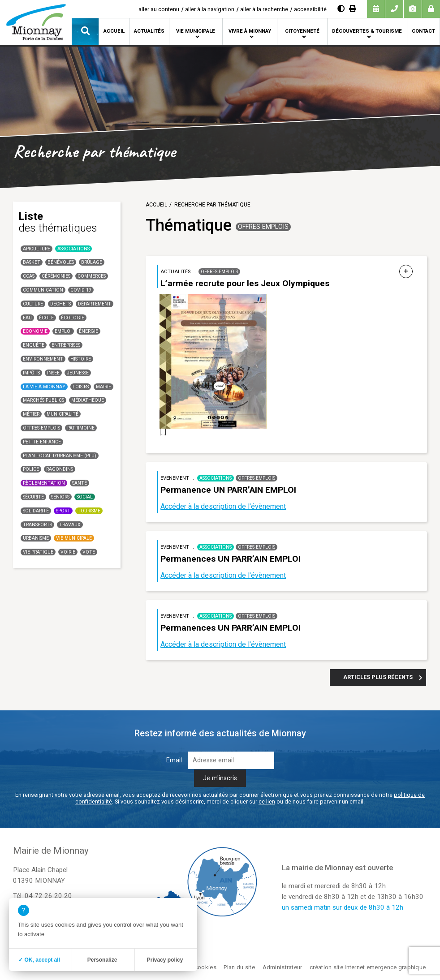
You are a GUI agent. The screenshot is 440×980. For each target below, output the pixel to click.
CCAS (29, 276)
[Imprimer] (353, 9)
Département (95, 304)
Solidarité (36, 511)
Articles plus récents (378, 677)
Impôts (31, 373)
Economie (35, 331)
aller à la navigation (210, 9)
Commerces (92, 276)
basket (32, 262)
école (46, 318)
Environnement (43, 359)
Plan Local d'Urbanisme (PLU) (60, 456)
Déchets (60, 304)
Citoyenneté (302, 31)
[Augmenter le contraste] (341, 9)
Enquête (34, 345)
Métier (31, 414)
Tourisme (89, 511)
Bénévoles (61, 262)
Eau (27, 318)
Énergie (88, 331)
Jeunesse (78, 373)
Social (85, 497)
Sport (63, 511)
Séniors (60, 497)
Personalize (102, 960)
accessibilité (310, 9)
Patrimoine (81, 428)
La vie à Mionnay (44, 387)
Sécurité (33, 497)
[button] (85, 31)
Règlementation (44, 483)
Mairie (104, 387)
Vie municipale (196, 31)
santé (80, 483)
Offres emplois (41, 428)
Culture (33, 304)
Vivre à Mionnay (250, 31)
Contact (423, 31)
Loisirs (81, 387)
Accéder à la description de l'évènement (223, 506)
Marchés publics (43, 400)
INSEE (53, 373)
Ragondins (60, 469)
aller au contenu (159, 9)
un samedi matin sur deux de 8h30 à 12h (343, 907)
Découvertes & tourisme (367, 31)
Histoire (81, 359)
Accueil (114, 31)
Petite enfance (42, 442)
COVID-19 (81, 290)
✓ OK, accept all (39, 960)
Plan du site (239, 967)
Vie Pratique (38, 552)
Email (174, 760)
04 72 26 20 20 (48, 896)
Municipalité (63, 414)
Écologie (73, 318)
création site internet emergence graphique (368, 967)
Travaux (70, 525)
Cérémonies (56, 276)
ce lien (267, 802)
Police (31, 469)
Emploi (63, 331)
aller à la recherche (264, 9)
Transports (37, 525)
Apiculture (37, 249)
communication (43, 290)
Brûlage (92, 262)
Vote (89, 552)
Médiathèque (88, 400)
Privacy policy (165, 960)
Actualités (149, 31)
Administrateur (283, 967)
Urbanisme (36, 538)
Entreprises (66, 345)
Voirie (68, 552)
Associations (73, 249)
